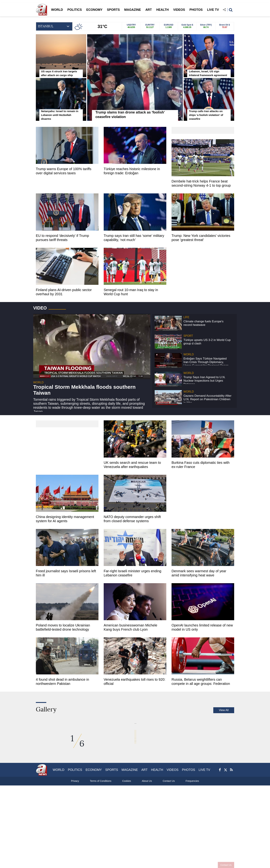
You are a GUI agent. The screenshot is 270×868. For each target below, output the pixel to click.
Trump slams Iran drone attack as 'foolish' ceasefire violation (130, 115)
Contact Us (226, 865)
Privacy (75, 846)
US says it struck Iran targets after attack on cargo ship (59, 73)
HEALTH (162, 10)
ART (149, 10)
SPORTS (113, 10)
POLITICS (75, 10)
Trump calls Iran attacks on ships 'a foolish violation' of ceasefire (206, 115)
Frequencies (192, 846)
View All (224, 710)
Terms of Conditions (101, 846)
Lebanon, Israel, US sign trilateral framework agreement (208, 73)
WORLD (57, 10)
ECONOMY (94, 10)
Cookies (127, 846)
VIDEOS (179, 10)
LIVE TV (213, 10)
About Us (147, 846)
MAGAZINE (133, 10)
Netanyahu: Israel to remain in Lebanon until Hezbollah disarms (60, 115)
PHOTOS (196, 10)
